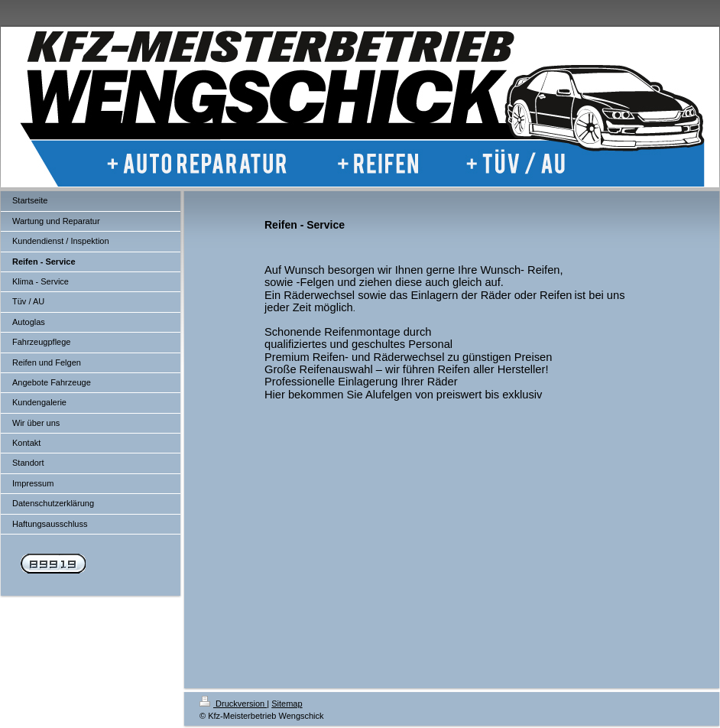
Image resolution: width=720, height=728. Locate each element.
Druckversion (233, 704)
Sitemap (287, 704)
